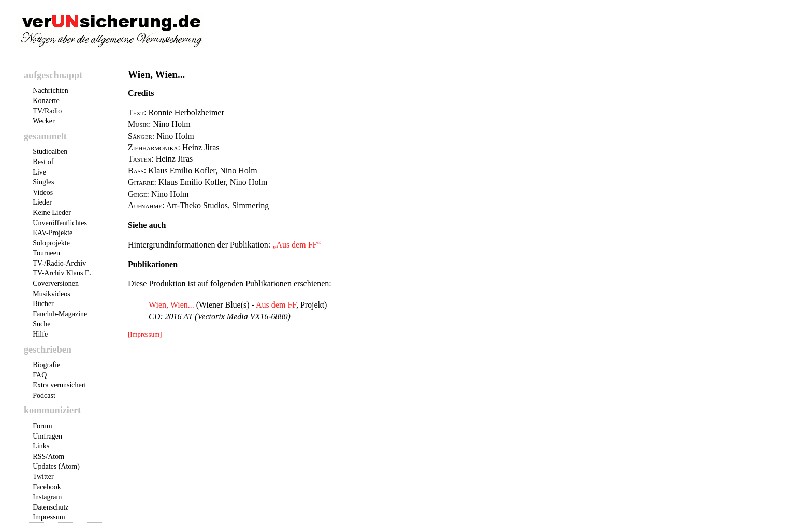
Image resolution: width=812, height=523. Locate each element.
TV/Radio (47, 111)
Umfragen (47, 436)
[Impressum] (145, 335)
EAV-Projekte (53, 233)
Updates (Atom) (56, 466)
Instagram (47, 497)
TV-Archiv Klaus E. (62, 273)
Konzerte (46, 101)
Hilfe (40, 334)
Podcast (44, 395)
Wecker (44, 121)
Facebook (47, 487)
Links (41, 446)
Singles (43, 182)
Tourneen (46, 253)
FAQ (40, 375)
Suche (41, 324)
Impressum (49, 517)
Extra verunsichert (59, 385)
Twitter (43, 477)
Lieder (42, 202)
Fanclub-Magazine (60, 314)
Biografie (46, 365)
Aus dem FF (276, 305)
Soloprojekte (51, 243)
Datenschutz (50, 507)
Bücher (43, 304)
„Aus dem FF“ (296, 245)
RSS (39, 456)
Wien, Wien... (171, 305)
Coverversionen (56, 284)
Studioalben (50, 151)
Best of (43, 162)
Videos (43, 192)
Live (39, 172)
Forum (42, 426)
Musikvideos (51, 294)
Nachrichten (50, 90)
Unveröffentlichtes (60, 223)
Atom (56, 456)
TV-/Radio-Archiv (59, 263)
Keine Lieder (52, 213)
